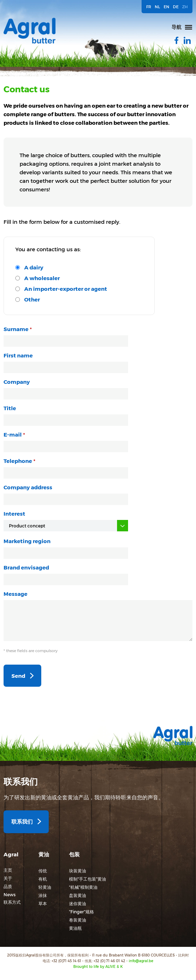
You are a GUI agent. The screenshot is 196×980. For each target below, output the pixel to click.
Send (18, 676)
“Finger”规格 (81, 912)
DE (176, 7)
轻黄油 (45, 887)
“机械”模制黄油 (83, 887)
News (10, 894)
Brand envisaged (26, 567)
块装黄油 (78, 871)
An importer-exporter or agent (66, 289)
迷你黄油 (78, 903)
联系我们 (22, 821)
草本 (43, 903)
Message (15, 594)
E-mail (13, 434)
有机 (43, 879)
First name (18, 355)
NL (157, 7)
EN (166, 7)
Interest (14, 514)
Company (17, 382)
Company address (28, 487)
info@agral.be (141, 961)
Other (32, 299)
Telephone (18, 461)
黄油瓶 (75, 928)
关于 (8, 878)
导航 (176, 27)
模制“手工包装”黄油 (88, 879)
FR (149, 7)
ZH (185, 7)
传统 (43, 871)
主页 (8, 870)
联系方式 (12, 902)
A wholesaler (42, 278)
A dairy (34, 267)
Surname (16, 329)
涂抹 (43, 895)
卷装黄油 (78, 920)
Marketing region (27, 541)
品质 (8, 886)
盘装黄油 (78, 895)
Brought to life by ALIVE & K (98, 966)
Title (10, 408)
